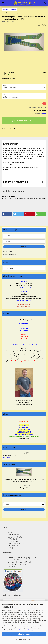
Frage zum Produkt (10, 129)
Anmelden (24, 247)
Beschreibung (11, 144)
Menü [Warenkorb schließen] (3, 3)
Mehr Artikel (7, 457)
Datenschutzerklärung (26, 630)
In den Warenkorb (22, 121)
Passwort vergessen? (10, 255)
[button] (7, 214)
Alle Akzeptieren (24, 634)
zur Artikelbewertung (16, 182)
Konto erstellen (8, 251)
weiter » (5, 10)
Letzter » (13, 10)
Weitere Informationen (24, 640)
